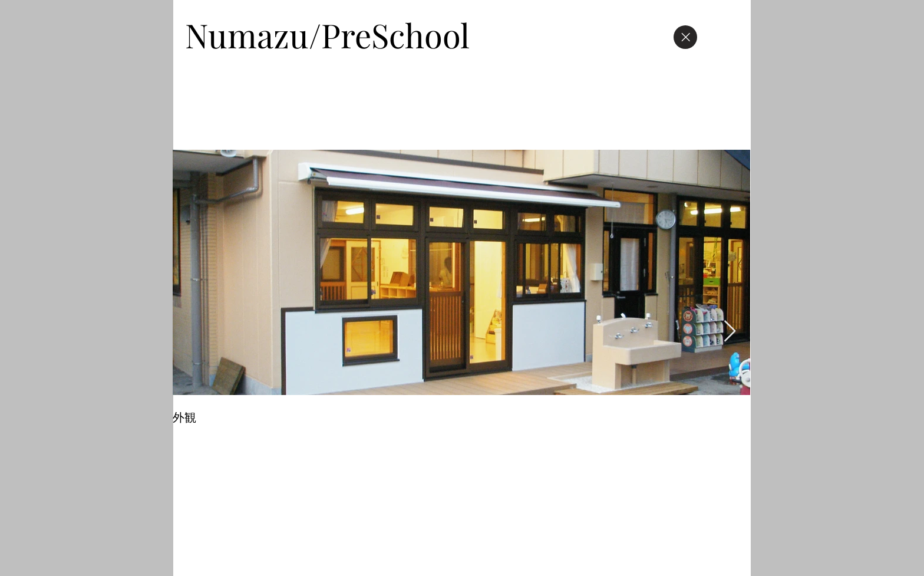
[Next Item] (730, 332)
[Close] (685, 37)
